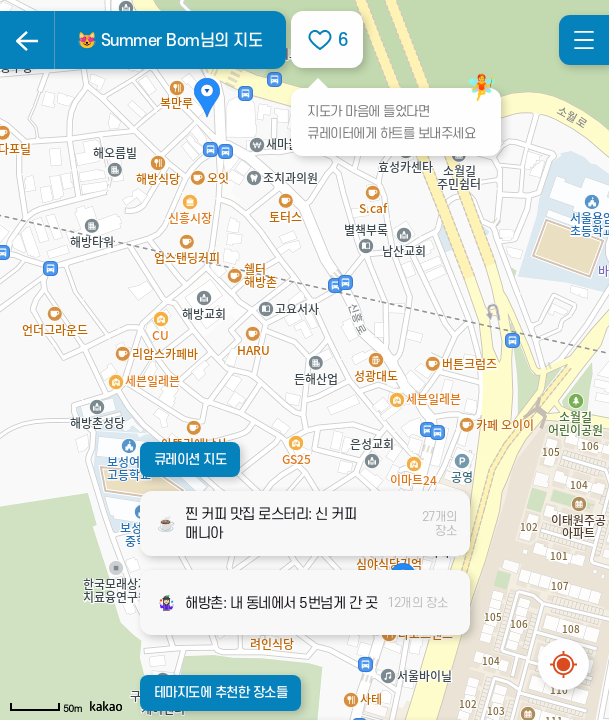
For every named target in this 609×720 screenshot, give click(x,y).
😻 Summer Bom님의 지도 (170, 41)
